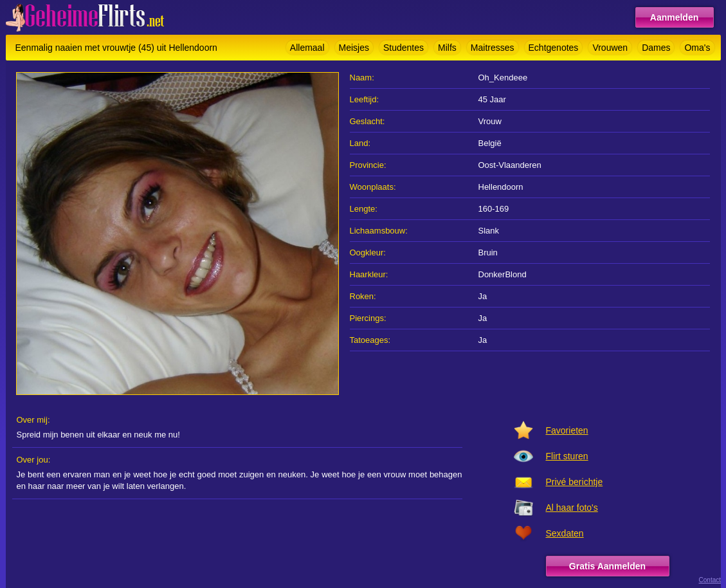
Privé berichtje (575, 482)
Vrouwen (610, 48)
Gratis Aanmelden (607, 566)
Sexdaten (565, 533)
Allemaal (307, 48)
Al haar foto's (572, 508)
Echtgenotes (554, 48)
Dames (656, 48)
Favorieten (567, 430)
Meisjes (354, 48)
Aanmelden (674, 17)
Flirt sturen (567, 456)
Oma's (697, 48)
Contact (710, 580)
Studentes (404, 48)
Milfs (447, 48)
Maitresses (493, 48)
